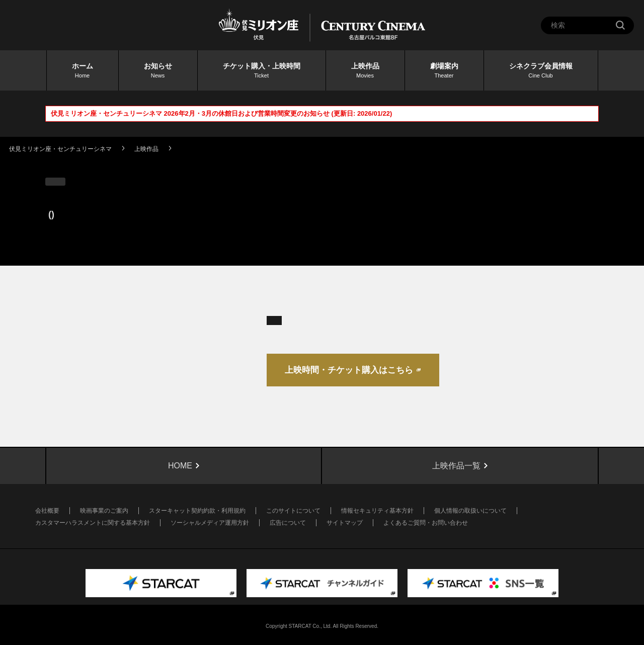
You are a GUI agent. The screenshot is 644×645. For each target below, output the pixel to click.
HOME (180, 466)
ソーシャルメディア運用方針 (210, 523)
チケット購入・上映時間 (262, 71)
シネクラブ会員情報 (541, 71)
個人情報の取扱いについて (470, 511)
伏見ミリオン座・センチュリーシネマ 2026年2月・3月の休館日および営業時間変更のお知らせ (190, 113)
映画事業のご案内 (104, 511)
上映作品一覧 (456, 466)
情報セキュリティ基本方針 (377, 511)
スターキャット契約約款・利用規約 (197, 511)
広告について (288, 523)
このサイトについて (293, 511)
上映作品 (365, 71)
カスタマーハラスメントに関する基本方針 (93, 523)
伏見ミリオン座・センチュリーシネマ (60, 149)
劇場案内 (444, 71)
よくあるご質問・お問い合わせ (426, 523)
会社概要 (47, 511)
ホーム (83, 71)
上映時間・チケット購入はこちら (349, 370)
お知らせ (158, 71)
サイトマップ (345, 523)
